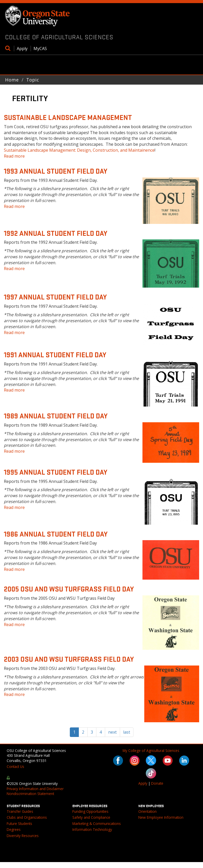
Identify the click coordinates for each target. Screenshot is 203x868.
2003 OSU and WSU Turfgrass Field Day (69, 659)
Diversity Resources (23, 836)
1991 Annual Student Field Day (55, 354)
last (127, 732)
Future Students (19, 824)
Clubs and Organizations (27, 817)
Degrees (14, 829)
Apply (22, 48)
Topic (33, 80)
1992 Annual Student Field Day (56, 233)
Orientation (147, 811)
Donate (157, 783)
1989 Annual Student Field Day (56, 416)
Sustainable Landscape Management (68, 117)
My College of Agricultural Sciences (151, 751)
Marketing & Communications (97, 824)
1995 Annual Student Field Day (56, 472)
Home (12, 80)
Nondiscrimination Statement (30, 794)
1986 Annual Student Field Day (56, 534)
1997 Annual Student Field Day (55, 297)
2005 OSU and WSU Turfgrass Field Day (69, 589)
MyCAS (40, 48)
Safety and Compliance (91, 817)
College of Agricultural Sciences (59, 37)
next (112, 732)
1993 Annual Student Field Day (56, 171)
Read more (14, 156)
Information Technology (92, 829)
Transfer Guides (20, 811)
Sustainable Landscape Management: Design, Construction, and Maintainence (79, 150)
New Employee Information (161, 817)
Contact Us (15, 766)
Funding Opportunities (90, 811)
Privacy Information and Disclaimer (35, 789)
